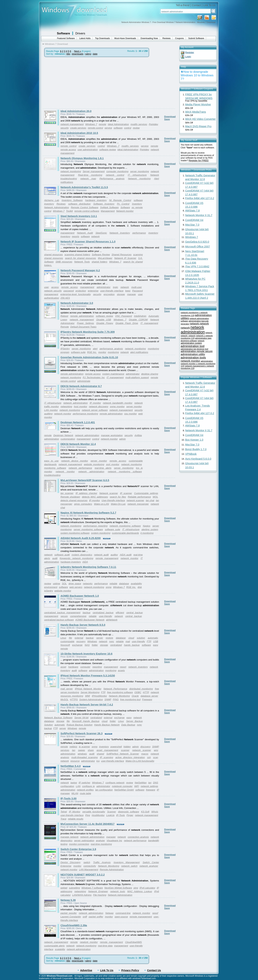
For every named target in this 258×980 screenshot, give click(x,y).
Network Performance (115, 689)
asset (63, 667)
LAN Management (89, 870)
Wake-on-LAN (101, 504)
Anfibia (138, 435)
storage (121, 294)
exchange (77, 645)
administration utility (193, 354)
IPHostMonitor (99, 696)
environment (51, 587)
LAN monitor (51, 410)
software (118, 128)
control (128, 128)
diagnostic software (129, 812)
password (69, 291)
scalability (60, 949)
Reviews (167, 38)
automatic (153, 638)
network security (53, 291)
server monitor (134, 406)
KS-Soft (145, 812)
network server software (95, 410)
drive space (75, 584)
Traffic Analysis (102, 862)
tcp (98, 761)
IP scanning (107, 757)
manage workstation (112, 435)
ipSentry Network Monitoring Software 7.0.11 (88, 567)
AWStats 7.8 (193, 211)
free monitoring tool (130, 699)
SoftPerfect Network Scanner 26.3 (82, 733)
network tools (118, 891)
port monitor (113, 464)
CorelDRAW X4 (194, 220)
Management (108, 211)
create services (78, 128)
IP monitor (95, 403)
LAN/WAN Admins (82, 895)
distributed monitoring (141, 689)
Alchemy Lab (52, 200)
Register (190, 52)
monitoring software (55, 468)
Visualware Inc (114, 840)
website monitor (63, 591)
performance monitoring (85, 414)
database (124, 584)
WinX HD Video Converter (200, 119)
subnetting (75, 888)
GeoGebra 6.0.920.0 (197, 242)
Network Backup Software (58, 718)
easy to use (52, 461)
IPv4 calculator (147, 888)
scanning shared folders (77, 255)
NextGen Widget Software (118, 888)
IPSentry (65, 349)
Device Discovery (71, 862)
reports (76, 236)
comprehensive (78, 616)
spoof (155, 913)
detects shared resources (74, 500)
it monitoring (147, 533)
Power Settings (86, 323)
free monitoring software (120, 692)
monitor (102, 352)
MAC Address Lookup (140, 891)
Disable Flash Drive (127, 323)
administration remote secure (197, 351)
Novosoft (65, 645)
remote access (68, 150)
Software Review (101, 255)
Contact (196, 5)
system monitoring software (75, 533)
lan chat (150, 500)
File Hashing (100, 895)
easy (156, 645)
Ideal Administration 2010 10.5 (79, 133)
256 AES (65, 298)
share (91, 750)
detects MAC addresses (95, 497)
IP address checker (86, 493)
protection (81, 291)
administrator (103, 287)
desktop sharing (150, 374)
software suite (78, 352)
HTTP (146, 692)
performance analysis (111, 349)
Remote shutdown (70, 497)
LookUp (110, 815)
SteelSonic (101, 233)
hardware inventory (96, 200)
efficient (120, 613)
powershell (116, 747)
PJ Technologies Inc (94, 377)
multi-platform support (137, 377)
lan (74, 750)
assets (121, 670)
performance (139, 233)
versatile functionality (94, 812)
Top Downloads (102, 38)
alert (95, 349)
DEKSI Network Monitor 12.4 (78, 444)
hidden (127, 747)
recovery (81, 641)
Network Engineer (98, 891)
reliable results (76, 819)
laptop (74, 783)
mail (128, 641)
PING (116, 699)
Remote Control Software (84, 207)
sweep (81, 750)
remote (102, 124)
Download (170, 117)
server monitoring (140, 171)
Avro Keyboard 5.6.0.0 (198, 459)
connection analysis (138, 837)
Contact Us (154, 970)
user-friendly (105, 616)
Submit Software (196, 38)
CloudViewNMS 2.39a (74, 925)
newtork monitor (89, 942)
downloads (78, 54)
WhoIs (155, 812)
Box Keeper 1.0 (194, 440)
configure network (115, 783)
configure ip (89, 786)
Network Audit (85, 233)
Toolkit (69, 211)
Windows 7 (91, 124)
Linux (63, 638)
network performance (80, 468)
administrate (84, 381)
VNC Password (124, 316)
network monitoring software (125, 472)
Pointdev (154, 124)
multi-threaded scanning (84, 757)
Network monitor (125, 211)
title (68, 54)
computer (85, 667)
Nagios (147, 526)
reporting (97, 667)
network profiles (85, 790)
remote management (107, 558)
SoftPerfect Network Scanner (123, 754)
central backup (133, 616)
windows (82, 754)
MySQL (64, 699)
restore (109, 638)
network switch (129, 866)
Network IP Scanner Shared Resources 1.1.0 (88, 242)
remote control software (87, 211)
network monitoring (71, 171)
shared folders (100, 262)
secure (64, 616)
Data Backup (128, 725)
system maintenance (113, 374)
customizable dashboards (126, 533)
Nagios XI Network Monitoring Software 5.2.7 (88, 513)
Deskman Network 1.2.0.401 (78, 422)
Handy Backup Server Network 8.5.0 (83, 625)
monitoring (113, 352)
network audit (101, 555)
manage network (70, 837)
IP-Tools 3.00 (69, 798)
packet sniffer (96, 917)
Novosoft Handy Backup (86, 721)
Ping (88, 815)
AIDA (85, 562)
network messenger (138, 504)
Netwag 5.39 (68, 900)
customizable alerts (54, 946)
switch (87, 862)
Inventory (137, 204)
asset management (107, 750)
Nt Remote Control (120, 200)
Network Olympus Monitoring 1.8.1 (82, 158)
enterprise (93, 291)
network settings (149, 786)
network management (72, 124)
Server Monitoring (90, 692)
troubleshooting (52, 475)
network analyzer (149, 866)
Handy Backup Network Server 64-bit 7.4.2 (87, 705)
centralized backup (103, 613)
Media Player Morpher (198, 104)
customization (68, 439)
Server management (94, 171)
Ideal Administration (118, 124)
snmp (109, 587)
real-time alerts (103, 468)
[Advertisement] (73, 83)
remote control (95, 128)
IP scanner (126, 493)
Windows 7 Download (56, 44)
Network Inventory (120, 233)
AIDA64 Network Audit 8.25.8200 (81, 538)
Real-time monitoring (90, 175)
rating (88, 54)
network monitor (63, 414)
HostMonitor (98, 815)
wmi (156, 750)
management (68, 233)
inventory (153, 233)
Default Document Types (83, 327)
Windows (92, 641)
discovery (145, 747)
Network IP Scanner (125, 258)
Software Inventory (104, 204)
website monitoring (94, 464)
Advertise (86, 970)
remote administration (82, 316)
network (95, 236)
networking (66, 406)
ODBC (138, 692)
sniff (85, 917)
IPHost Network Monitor (88, 689)
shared (100, 754)
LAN (78, 786)
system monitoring (101, 533)
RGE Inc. (92, 352)
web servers (76, 587)
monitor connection (79, 844)
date (95, 54)
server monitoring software (88, 529)
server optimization (84, 840)
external (79, 638)
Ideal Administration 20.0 (76, 111)
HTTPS (74, 699)
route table (85, 793)
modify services (139, 124)
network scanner (135, 500)
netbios (73, 747)
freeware (151, 790)
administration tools (193, 357)
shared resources (54, 255)
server (100, 638)
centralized (116, 645)
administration (52, 439)
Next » (77, 51)
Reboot (64, 316)
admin (122, 439)
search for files (118, 497)
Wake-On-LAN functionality (140, 761)
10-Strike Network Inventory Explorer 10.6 (87, 654)
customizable (68, 641)
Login (188, 57)
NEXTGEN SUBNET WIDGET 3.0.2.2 (83, 875)
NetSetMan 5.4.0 (71, 766)
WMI (88, 696)
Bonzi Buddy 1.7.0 (196, 449)
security (65, 128)
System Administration (91, 699)
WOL (155, 497)
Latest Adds (85, 38)
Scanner (112, 812)
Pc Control (123, 204)
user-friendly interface (112, 291)
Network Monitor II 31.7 (199, 215)
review (136, 128)
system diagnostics (82, 555)
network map (88, 179)
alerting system (150, 529)
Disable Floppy (105, 323)
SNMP (108, 699)
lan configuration (104, 790)
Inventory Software (72, 200)
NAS (87, 645)
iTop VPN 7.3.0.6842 (197, 266)
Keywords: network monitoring (76, 558)
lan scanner (67, 493)
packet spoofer (69, 913)
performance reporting (95, 526)
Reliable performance (139, 497)
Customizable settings (146, 493)
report (123, 667)
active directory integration (130, 757)
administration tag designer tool (194, 349)
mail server (67, 689)
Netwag (109, 913)
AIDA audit (126, 555)
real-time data (105, 946)
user (47, 287)
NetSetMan (141, 783)
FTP (149, 641)
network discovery (99, 406)
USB (156, 641)
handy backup (132, 645)
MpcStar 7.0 (192, 225)
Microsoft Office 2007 (198, 247)
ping (136, 888)
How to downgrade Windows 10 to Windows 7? (197, 75)
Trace (64, 819)
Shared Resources (122, 255)
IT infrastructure (137, 175)
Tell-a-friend (183, 5)
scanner (125, 750)
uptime (56, 584)
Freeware (147, 699)
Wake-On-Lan (118, 504)
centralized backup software (59, 620)
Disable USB (104, 320)
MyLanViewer (105, 258)
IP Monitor (75, 812)
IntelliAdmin (140, 316)
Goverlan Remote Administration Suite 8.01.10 (89, 357)
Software (64, 33)
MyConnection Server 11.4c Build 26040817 (88, 824)
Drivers (80, 33)
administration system (191, 343)
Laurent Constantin (71, 917)
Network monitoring (139, 179)
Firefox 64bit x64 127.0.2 (200, 198)
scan (156, 757)
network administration (75, 403)
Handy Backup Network (107, 725)
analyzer (100, 840)
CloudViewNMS (133, 942)
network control (115, 175)
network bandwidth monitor (118, 403)
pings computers (83, 504)
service (108, 128)
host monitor (81, 406)
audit (55, 558)
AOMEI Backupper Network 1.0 (80, 596)
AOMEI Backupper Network (90, 620)
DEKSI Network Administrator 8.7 (81, 386)
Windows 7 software (92, 888)
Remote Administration (112, 870)
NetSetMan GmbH (124, 790)
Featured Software (66, 38)
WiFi (137, 786)
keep (128, 291)
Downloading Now (149, 38)
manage (132, 294)
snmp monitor (117, 406)
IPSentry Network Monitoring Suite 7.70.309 (88, 332)
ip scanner (84, 747)
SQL (64, 584)
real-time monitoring (101, 844)
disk (140, 587)
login (115, 287)
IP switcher (85, 783)
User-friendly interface (113, 500)
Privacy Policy (130, 970)
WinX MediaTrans (196, 112)
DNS (156, 783)
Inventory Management (127, 862)
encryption (109, 294)
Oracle (135, 696)
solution (141, 638)
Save (167, 119)
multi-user (137, 287)
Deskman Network (63, 435)
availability (136, 584)
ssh (149, 757)
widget (64, 888)
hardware (73, 667)
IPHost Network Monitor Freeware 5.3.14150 (88, 676)
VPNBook (191, 454)
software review (108, 150)
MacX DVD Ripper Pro (198, 126)
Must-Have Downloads (125, 38)
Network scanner (109, 493)
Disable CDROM (138, 320)
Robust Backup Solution (80, 725)
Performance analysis (112, 179)
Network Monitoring (119, 696)
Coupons (180, 38)
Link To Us (209, 5)
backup (86, 613)
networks (88, 584)
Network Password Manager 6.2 (80, 270)
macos (145, 754)
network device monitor (75, 461)
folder (95, 645)
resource (75, 761)
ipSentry (49, 591)
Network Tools (82, 262)
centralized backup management (62, 613)
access (55, 287)
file (71, 638)
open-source (121, 917)
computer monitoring (117, 171)
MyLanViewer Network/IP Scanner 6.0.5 (85, 480)
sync (112, 641)
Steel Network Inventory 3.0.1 (79, 216)
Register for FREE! (199, 160)
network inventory (138, 667)
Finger (130, 815)
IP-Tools (120, 815)
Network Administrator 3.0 (77, 303)
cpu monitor (130, 414)
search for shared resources (81, 258)
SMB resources (64, 262)
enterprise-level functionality (76, 294)
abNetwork (112, 620)
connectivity (90, 866)
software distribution (79, 204)
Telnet (64, 812)
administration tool (193, 346)
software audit (62, 555)
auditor (114, 555)
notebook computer (122, 786)
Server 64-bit (81, 718)
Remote (65, 327)
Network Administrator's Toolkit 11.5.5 (84, 187)
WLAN (75, 793)
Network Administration (57, 207)
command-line (123, 913)
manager (111, 837)
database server (149, 696)
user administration (88, 150)
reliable (114, 584)
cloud (131, 638)
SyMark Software (109, 207)
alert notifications (139, 352)
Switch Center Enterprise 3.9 (78, 849)
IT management (149, 323)
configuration (67, 786)
